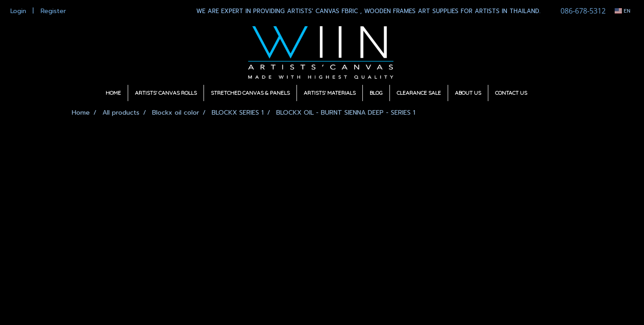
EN (623, 11)
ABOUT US (468, 93)
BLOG (376, 93)
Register (53, 11)
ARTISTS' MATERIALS (330, 93)
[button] (542, 93)
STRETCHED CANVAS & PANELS (250, 93)
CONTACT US (511, 93)
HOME (113, 93)
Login (18, 11)
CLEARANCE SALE (419, 93)
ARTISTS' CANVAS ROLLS (166, 93)
